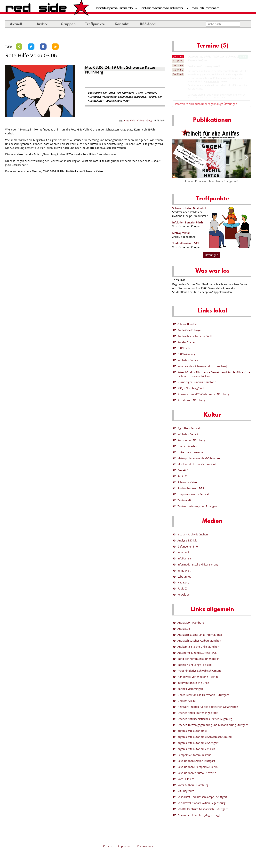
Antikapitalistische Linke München (198, 647)
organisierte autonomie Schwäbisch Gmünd (205, 737)
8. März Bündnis (187, 324)
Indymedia (184, 552)
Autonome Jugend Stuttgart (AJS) (197, 653)
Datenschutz (145, 846)
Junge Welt (184, 571)
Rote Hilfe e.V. (186, 779)
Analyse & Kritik (187, 540)
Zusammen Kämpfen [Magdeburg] (199, 815)
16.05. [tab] (178, 61)
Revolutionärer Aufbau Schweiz (197, 773)
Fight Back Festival (189, 428)
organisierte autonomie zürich (196, 749)
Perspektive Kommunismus (194, 755)
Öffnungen (212, 255)
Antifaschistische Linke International (200, 635)
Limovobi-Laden (187, 446)
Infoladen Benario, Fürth (188, 222)
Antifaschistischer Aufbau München (199, 641)
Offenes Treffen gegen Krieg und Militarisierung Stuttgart (213, 725)
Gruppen (68, 24)
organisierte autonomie (192, 731)
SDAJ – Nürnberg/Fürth (192, 388)
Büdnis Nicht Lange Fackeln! (195, 665)
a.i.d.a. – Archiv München (193, 534)
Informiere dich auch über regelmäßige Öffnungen (206, 104)
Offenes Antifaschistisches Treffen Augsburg (205, 719)
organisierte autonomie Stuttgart (198, 743)
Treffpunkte (95, 24)
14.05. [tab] (178, 57)
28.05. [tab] (178, 65)
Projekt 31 (184, 470)
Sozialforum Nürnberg (191, 400)
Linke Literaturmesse (190, 452)
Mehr (243, 57)
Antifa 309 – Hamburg (191, 623)
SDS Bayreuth (186, 791)
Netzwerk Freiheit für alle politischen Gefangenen (208, 707)
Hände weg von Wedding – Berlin (198, 677)
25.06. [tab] (178, 74)
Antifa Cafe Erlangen (190, 330)
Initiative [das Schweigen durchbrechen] (202, 366)
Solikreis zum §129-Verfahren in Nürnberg (203, 394)
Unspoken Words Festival (193, 494)
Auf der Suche (186, 342)
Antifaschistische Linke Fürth (195, 336)
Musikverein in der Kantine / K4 (197, 464)
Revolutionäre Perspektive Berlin (198, 767)
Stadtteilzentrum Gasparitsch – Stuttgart (203, 809)
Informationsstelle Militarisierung (198, 565)
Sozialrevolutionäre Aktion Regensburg (201, 803)
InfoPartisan (185, 558)
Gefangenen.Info (188, 547)
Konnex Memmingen (190, 689)
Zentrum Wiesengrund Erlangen (197, 506)
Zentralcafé (184, 500)
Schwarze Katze (187, 482)
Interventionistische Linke (193, 683)
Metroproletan (181, 233)
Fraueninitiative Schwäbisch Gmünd (200, 671)
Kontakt (122, 24)
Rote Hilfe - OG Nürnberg (138, 120)
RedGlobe (184, 595)
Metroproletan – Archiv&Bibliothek (199, 458)
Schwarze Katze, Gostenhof (189, 208)
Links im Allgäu (187, 701)
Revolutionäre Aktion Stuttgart (196, 761)
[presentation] (176, 157)
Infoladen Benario (188, 360)
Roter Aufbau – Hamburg (193, 785)
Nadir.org (183, 582)
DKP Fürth (184, 348)
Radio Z (182, 476)
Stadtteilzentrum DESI (186, 243)
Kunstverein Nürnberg (191, 440)
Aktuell (16, 24)
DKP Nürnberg (186, 354)
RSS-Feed (148, 24)
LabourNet (184, 577)
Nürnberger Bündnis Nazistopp (197, 382)
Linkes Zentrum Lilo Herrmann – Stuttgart (203, 695)
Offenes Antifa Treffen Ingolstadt (198, 713)
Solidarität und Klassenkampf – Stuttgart (202, 797)
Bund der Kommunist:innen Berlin (198, 659)
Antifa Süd (184, 629)
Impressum (125, 846)
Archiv (42, 24)
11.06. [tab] (178, 70)
